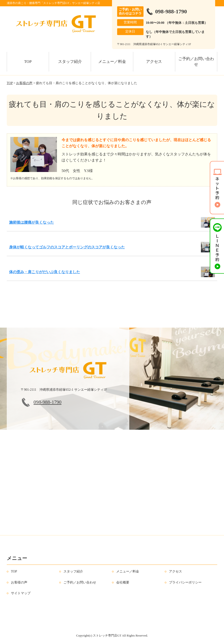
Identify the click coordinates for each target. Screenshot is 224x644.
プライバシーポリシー (185, 582)
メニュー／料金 (112, 62)
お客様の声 (24, 83)
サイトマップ (21, 593)
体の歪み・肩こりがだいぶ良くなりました (45, 272)
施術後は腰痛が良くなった (31, 222)
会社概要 (123, 582)
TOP (28, 62)
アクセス (154, 62)
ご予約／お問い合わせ (196, 62)
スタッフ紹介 (70, 62)
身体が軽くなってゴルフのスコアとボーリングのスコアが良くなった (67, 247)
